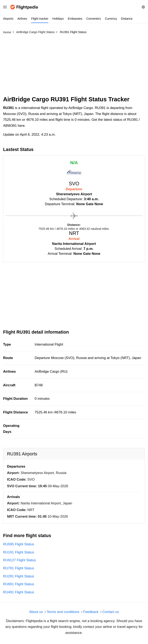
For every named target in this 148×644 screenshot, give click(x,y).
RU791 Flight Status (19, 568)
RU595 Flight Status (19, 544)
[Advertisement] (74, 67)
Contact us (110, 612)
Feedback (91, 612)
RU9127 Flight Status (20, 560)
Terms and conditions (63, 612)
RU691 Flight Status (19, 584)
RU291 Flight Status (19, 576)
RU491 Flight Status (19, 592)
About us (36, 612)
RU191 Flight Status (19, 552)
